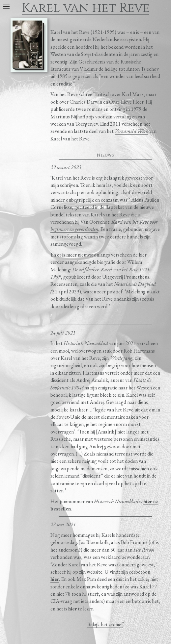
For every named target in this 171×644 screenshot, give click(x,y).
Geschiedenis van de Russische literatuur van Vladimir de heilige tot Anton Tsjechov (105, 65)
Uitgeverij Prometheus (126, 277)
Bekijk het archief (105, 624)
